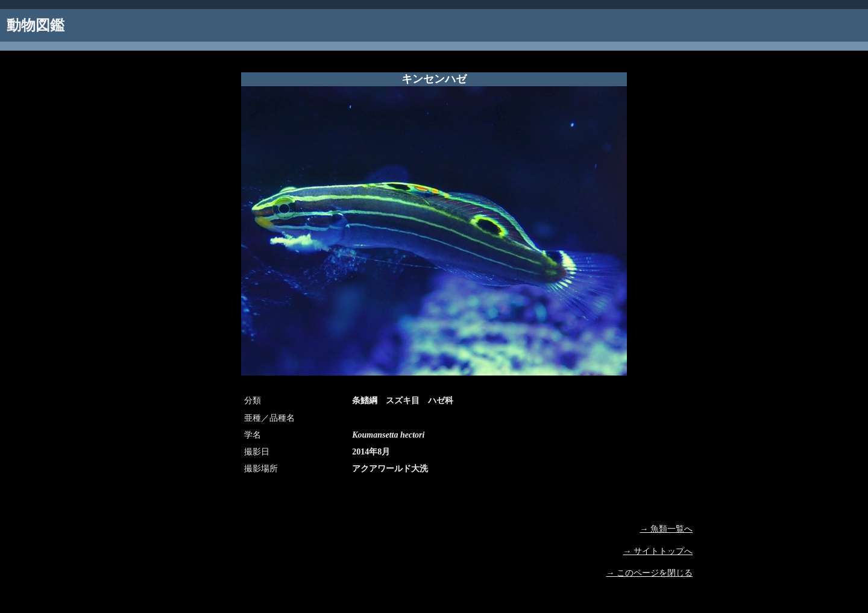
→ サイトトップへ (658, 551)
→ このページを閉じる (650, 573)
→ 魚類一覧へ (667, 529)
